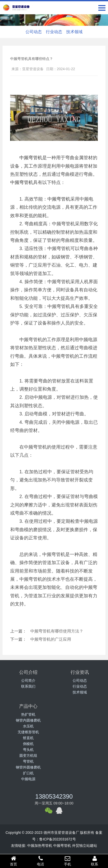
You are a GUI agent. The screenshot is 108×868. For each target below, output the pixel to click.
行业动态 (54, 32)
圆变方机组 (28, 755)
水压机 (28, 726)
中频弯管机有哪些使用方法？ (57, 631)
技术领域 (74, 32)
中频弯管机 (31, 158)
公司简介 (28, 680)
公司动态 (34, 32)
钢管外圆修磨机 (28, 767)
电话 (40, 861)
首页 (13, 861)
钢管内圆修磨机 (28, 720)
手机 (67, 861)
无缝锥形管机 (28, 732)
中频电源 (28, 779)
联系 (94, 861)
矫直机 (28, 738)
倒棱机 (28, 744)
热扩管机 (28, 714)
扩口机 (28, 773)
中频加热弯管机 (40, 846)
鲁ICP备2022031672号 (57, 839)
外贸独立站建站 (85, 846)
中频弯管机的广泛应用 (51, 639)
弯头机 (28, 750)
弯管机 (28, 761)
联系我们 (28, 686)
